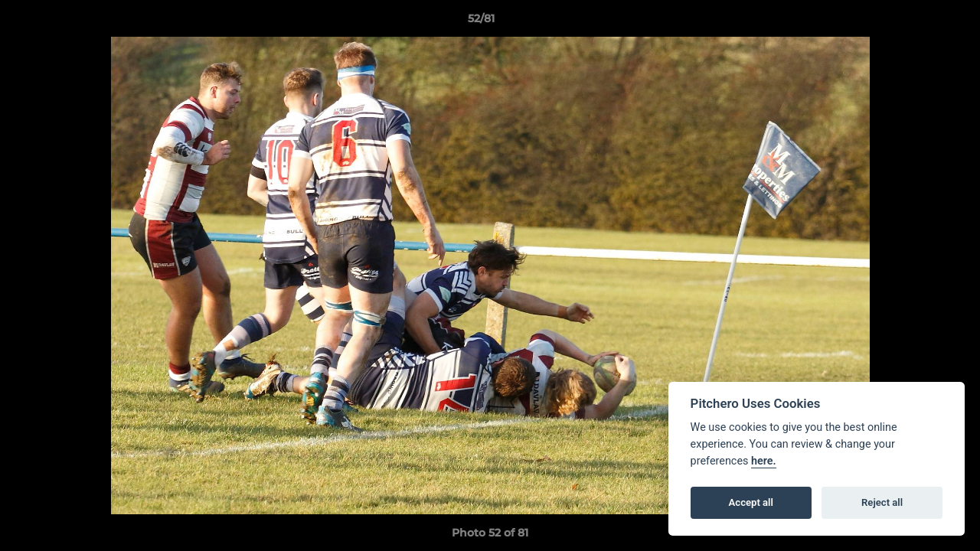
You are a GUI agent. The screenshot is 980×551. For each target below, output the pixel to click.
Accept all (751, 502)
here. (764, 461)
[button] (916, 22)
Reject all (882, 502)
